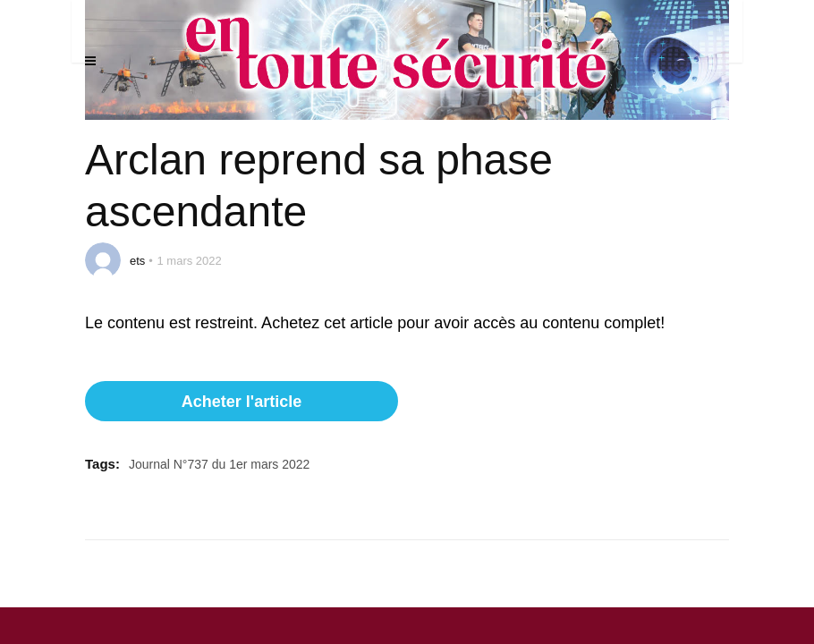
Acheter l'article (242, 402)
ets (137, 261)
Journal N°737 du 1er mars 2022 (220, 464)
